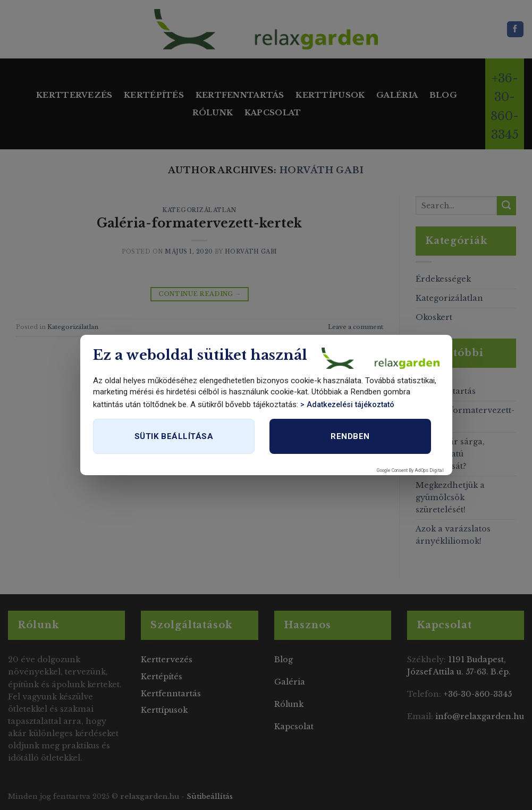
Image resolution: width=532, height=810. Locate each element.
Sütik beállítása (174, 436)
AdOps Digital (429, 470)
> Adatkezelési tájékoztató (347, 405)
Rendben (350, 436)
